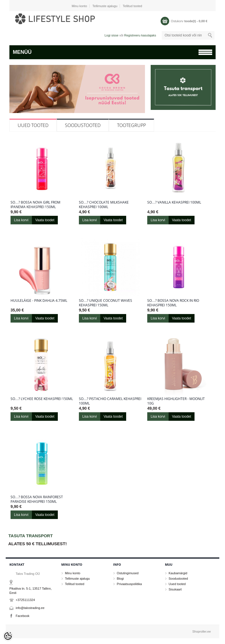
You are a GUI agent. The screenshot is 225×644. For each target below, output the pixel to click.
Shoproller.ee (202, 631)
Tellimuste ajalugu (105, 6)
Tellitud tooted (132, 6)
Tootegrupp (131, 125)
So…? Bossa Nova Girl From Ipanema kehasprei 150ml (35, 205)
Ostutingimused (128, 573)
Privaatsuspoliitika (129, 584)
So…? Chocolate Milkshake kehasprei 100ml (104, 205)
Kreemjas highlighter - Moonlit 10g (176, 401)
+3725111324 (25, 600)
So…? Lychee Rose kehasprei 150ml (42, 399)
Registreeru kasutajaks (140, 35)
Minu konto (79, 6)
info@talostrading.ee (30, 608)
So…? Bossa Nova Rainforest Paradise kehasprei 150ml (37, 499)
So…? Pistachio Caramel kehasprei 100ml (110, 401)
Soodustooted (83, 125)
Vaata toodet (45, 220)
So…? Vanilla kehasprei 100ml (174, 202)
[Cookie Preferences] (8, 636)
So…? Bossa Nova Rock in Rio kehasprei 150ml (173, 303)
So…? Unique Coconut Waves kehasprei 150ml (106, 303)
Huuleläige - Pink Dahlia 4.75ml (39, 301)
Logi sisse (112, 35)
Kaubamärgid (178, 573)
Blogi (120, 579)
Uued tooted (33, 125)
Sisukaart (175, 589)
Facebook (22, 616)
